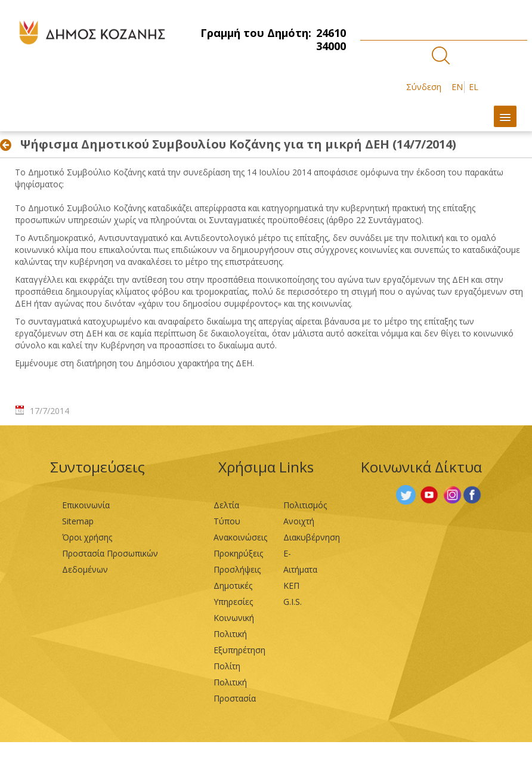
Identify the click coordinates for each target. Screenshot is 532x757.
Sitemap (78, 521)
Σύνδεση (424, 87)
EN (457, 87)
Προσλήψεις (237, 569)
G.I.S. (293, 602)
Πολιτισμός (305, 505)
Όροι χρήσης (87, 537)
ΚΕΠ (291, 585)
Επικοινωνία (86, 505)
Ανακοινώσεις (240, 537)
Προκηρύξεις (238, 553)
